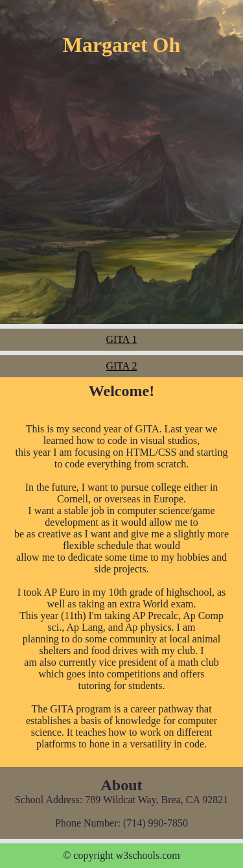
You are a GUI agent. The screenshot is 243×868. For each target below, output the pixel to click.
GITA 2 (121, 366)
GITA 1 (121, 339)
